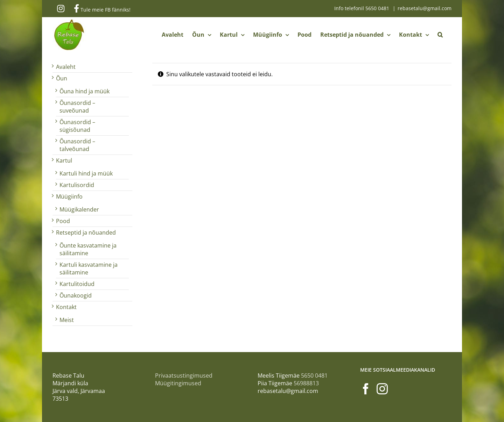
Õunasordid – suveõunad (77, 107)
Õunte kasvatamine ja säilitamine (88, 249)
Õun (62, 78)
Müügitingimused (178, 383)
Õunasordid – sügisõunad (77, 126)
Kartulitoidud (77, 284)
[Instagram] (382, 389)
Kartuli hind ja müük (86, 173)
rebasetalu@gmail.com (425, 8)
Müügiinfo (69, 196)
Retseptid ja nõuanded (86, 233)
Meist (67, 320)
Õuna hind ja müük (85, 91)
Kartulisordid (77, 185)
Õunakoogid (76, 295)
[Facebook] (366, 389)
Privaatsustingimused (184, 375)
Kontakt (66, 307)
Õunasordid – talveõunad (77, 145)
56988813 (306, 383)
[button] (440, 35)
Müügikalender (79, 209)
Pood (63, 221)
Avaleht (66, 67)
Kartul (64, 160)
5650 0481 (378, 8)
